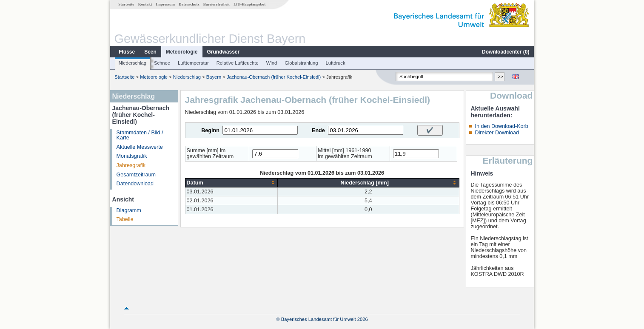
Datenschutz (189, 4)
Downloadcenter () (506, 52)
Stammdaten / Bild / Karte (140, 135)
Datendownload (135, 184)
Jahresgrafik (131, 165)
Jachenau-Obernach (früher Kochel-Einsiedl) (274, 77)
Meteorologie (182, 52)
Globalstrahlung (301, 63)
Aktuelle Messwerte (140, 147)
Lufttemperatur (193, 63)
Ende (318, 130)
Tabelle (125, 219)
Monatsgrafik (132, 156)
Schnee (162, 63)
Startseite (126, 4)
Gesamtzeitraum (136, 175)
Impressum (165, 4)
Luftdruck (336, 63)
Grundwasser (224, 52)
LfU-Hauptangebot (249, 4)
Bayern (214, 77)
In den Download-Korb (501, 126)
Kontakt (145, 4)
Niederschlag (133, 63)
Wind (272, 63)
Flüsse (127, 52)
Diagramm (129, 210)
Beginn (210, 130)
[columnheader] (231, 183)
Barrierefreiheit (217, 4)
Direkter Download (497, 133)
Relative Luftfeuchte (238, 63)
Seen (150, 52)
